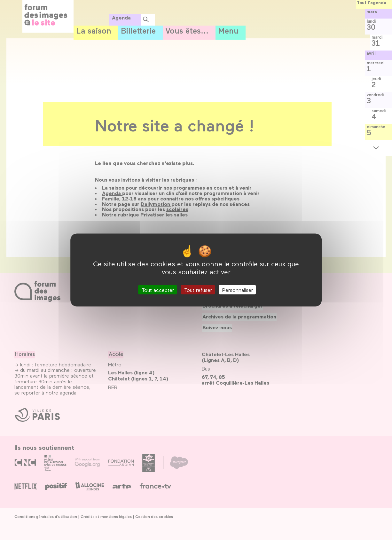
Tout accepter (158, 290)
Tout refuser (198, 290)
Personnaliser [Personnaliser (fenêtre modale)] (238, 290)
